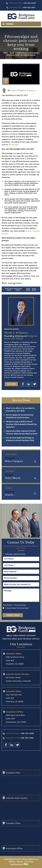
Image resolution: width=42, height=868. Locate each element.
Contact (36, 639)
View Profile (11, 384)
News (31, 91)
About (9, 636)
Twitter (34, 384)
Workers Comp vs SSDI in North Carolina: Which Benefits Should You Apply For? (21, 424)
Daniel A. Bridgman (18, 91)
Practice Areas (10, 639)
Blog (20, 639)
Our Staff (31, 636)
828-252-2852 (27, 738)
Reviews (27, 639)
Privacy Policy (20, 605)
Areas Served (19, 636)
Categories (10, 458)
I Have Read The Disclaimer (17, 608)
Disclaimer (8, 605)
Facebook (23, 384)
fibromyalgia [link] (13, 145)
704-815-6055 (28, 733)
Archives (9, 475)
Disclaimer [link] (12, 862)
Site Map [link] (20, 862)
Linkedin (29, 384)
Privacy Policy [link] (29, 862)
